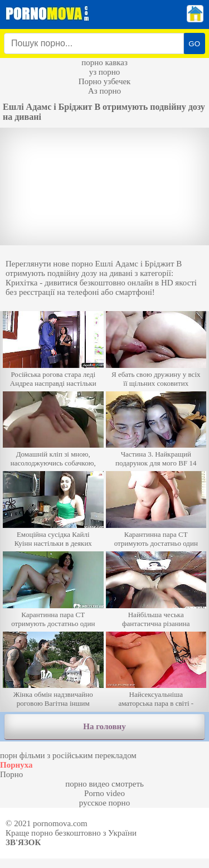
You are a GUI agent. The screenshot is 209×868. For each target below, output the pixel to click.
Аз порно (104, 91)
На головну (104, 726)
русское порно (104, 803)
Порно (11, 774)
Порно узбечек (105, 81)
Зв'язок (23, 842)
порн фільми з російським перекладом (68, 755)
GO (194, 44)
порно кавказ (104, 62)
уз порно (105, 72)
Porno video (104, 793)
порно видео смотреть (104, 784)
